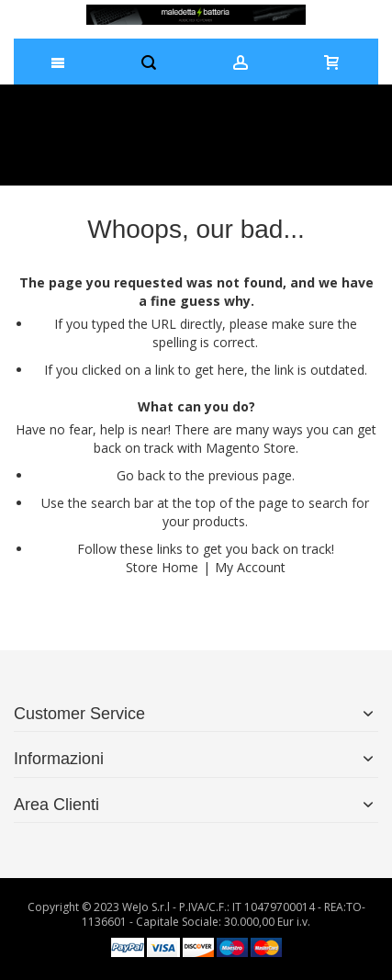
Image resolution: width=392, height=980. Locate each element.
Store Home (162, 567)
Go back (141, 475)
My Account (250, 567)
